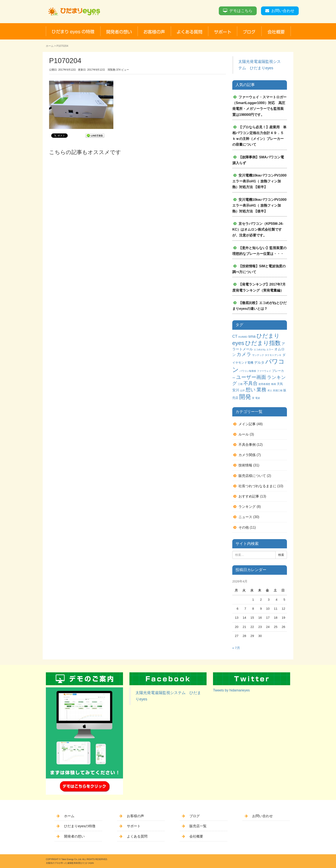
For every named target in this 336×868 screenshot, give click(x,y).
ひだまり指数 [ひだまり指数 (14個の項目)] (263, 343)
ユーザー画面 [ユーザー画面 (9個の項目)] (251, 377)
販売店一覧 (198, 826)
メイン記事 (247, 424)
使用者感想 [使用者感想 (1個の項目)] (264, 384)
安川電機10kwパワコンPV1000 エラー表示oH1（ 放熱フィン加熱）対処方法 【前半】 (261, 181)
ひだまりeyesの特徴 (80, 826)
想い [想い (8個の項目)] (251, 390)
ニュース (245, 517)
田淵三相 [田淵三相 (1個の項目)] (278, 390)
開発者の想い (74, 836)
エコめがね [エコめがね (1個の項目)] (260, 349)
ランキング (247, 507)
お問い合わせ (283, 11)
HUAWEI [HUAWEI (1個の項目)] (243, 337)
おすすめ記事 (249, 496)
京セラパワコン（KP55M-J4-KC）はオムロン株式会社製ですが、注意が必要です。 (258, 229)
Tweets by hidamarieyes (231, 690)
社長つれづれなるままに (257, 486)
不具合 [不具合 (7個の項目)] (250, 383)
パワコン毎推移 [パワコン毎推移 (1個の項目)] (248, 371)
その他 (244, 527)
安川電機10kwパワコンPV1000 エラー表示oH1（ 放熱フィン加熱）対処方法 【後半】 (261, 205)
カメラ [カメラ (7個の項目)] (244, 354)
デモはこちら (241, 11)
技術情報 (245, 465)
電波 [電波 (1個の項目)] (258, 398)
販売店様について (252, 476)
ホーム (50, 46)
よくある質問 (137, 836)
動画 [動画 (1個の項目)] (274, 384)
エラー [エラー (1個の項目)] (270, 349)
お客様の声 (135, 816)
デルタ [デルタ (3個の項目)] (259, 362)
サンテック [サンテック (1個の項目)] (258, 355)
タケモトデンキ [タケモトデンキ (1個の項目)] (273, 355)
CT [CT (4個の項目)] (235, 336)
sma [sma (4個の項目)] (252, 336)
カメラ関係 (247, 455)
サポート (134, 826)
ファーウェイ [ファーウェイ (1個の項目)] (264, 371)
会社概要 (196, 836)
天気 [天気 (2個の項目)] (280, 384)
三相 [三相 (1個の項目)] (240, 384)
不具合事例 (247, 445)
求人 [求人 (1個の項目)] (270, 390)
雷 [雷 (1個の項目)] (253, 398)
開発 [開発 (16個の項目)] (245, 397)
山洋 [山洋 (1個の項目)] (242, 390)
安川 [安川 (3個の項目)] (236, 390)
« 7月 (236, 648)
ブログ (195, 816)
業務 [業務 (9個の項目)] (261, 390)
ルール (244, 434)
